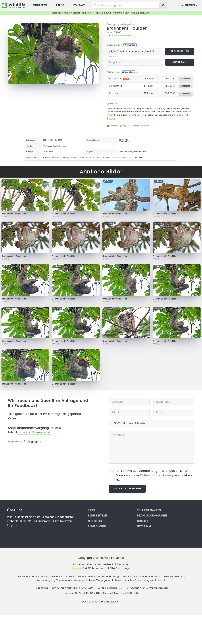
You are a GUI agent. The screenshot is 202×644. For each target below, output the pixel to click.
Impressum (42, 588)
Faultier (96, 158)
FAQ (123, 126)
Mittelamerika (140, 152)
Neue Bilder (95, 521)
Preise (92, 510)
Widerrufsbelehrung (110, 588)
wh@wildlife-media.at (34, 432)
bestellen (185, 79)
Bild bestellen (180, 51)
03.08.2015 (124, 140)
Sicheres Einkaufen (139, 126)
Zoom (91, 26)
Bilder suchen (97, 526)
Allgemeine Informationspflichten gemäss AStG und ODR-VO (102, 593)
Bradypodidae (85, 158)
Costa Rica (106, 158)
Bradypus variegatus (120, 24)
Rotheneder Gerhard (121, 36)
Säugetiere (48, 152)
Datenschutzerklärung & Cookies (73, 588)
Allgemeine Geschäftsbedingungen (147, 588)
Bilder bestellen (98, 516)
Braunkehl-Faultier (127, 28)
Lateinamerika (126, 152)
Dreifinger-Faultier (69, 158)
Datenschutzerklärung (156, 475)
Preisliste (186, 112)
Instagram (144, 526)
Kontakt (112, 126)
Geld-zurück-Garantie (152, 516)
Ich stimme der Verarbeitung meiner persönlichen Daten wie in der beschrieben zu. (154, 475)
